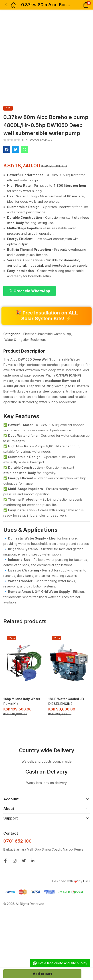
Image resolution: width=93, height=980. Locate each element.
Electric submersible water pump (47, 334)
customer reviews (37, 140)
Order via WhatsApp (32, 291)
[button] (80, 5)
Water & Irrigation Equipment (25, 340)
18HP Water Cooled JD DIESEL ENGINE (66, 701)
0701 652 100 (17, 841)
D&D (86, 881)
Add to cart (42, 974)
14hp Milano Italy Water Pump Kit (22, 701)
